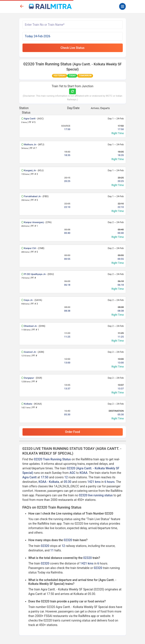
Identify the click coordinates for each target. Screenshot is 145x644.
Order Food (72, 432)
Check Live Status (72, 48)
